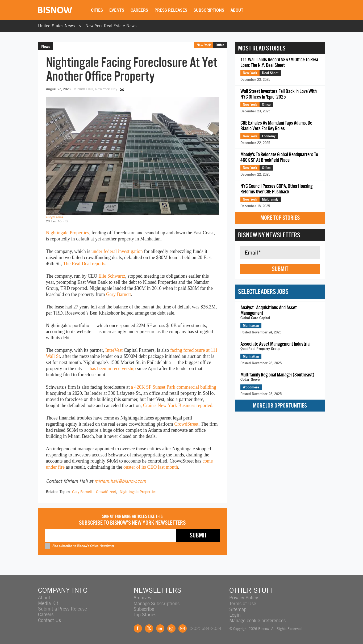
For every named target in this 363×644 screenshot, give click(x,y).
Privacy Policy (244, 598)
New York (204, 45)
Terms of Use (243, 603)
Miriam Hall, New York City (96, 89)
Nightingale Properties (68, 233)
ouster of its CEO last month (151, 467)
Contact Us (49, 620)
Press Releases (171, 10)
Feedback (183, 628)
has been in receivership (113, 368)
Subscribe (144, 609)
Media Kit (48, 603)
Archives (142, 598)
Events (117, 10)
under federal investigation (117, 251)
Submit (280, 269)
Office (220, 45)
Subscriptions (209, 10)
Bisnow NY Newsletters (269, 235)
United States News (56, 26)
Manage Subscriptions (157, 603)
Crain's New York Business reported (178, 405)
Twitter (149, 628)
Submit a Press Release (62, 609)
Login (235, 614)
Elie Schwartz (112, 276)
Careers (140, 10)
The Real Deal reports (84, 264)
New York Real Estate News (111, 26)
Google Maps (54, 217)
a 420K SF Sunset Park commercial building (174, 387)
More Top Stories (280, 218)
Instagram (171, 628)
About (237, 10)
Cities (97, 10)
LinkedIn (160, 628)
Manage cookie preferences (257, 620)
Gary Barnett (118, 294)
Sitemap (238, 609)
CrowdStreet (186, 424)
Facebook (138, 628)
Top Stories (145, 614)
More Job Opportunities (280, 406)
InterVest (114, 350)
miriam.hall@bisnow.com (120, 481)
